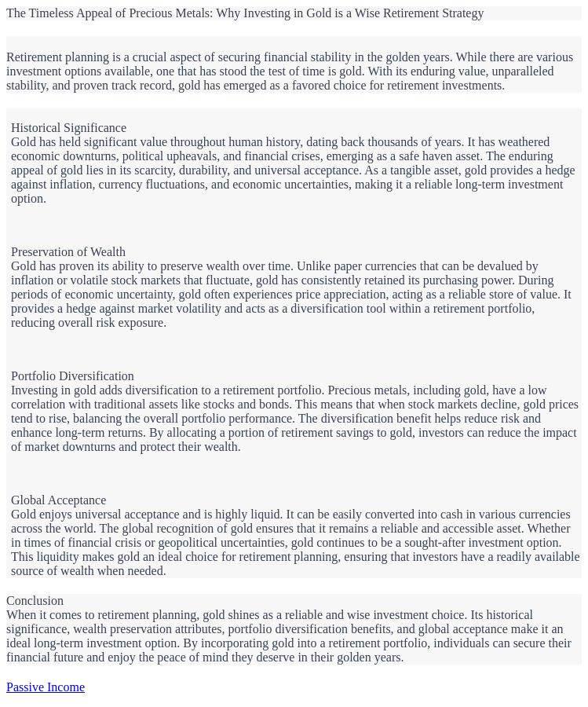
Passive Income (46, 687)
